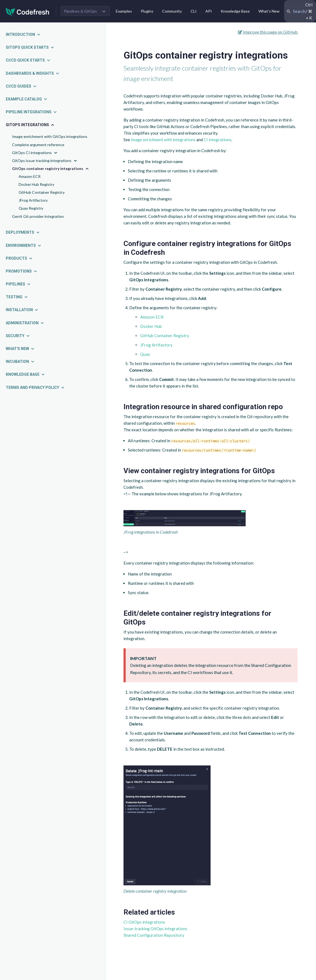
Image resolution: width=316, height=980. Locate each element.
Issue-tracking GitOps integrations (155, 929)
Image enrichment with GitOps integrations (50, 136)
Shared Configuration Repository (154, 935)
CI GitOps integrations (144, 922)
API (209, 11)
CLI (194, 11)
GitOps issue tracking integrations (45, 161)
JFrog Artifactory (33, 200)
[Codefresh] (27, 11)
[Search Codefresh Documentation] (300, 11)
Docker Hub (151, 326)
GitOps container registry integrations (51, 169)
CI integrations (218, 140)
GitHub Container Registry (42, 192)
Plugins (147, 11)
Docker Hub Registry (36, 184)
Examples (124, 11)
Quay (145, 354)
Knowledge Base (235, 11)
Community (172, 11)
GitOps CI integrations (35, 153)
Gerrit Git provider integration (38, 216)
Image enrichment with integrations (163, 140)
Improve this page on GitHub (268, 32)
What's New (269, 11)
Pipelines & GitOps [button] (81, 11)
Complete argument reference (38, 145)
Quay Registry (31, 208)
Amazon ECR (30, 176)
